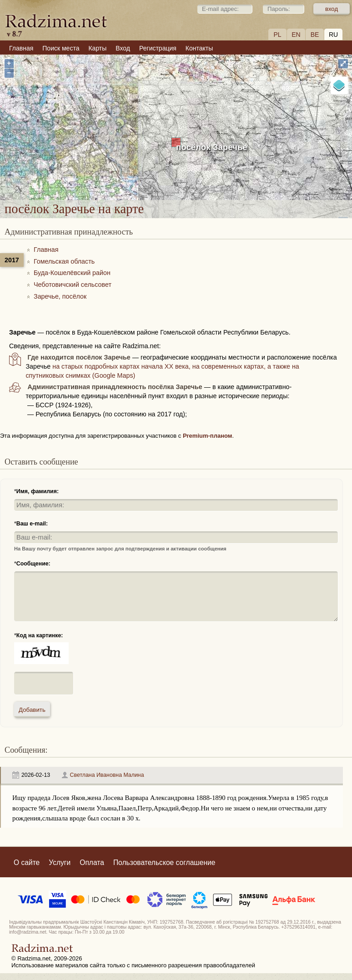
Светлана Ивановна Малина (107, 775)
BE (315, 35)
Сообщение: (33, 564)
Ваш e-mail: (32, 524)
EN (296, 35)
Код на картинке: (40, 635)
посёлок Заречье (212, 147)
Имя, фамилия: (38, 491)
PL (277, 35)
